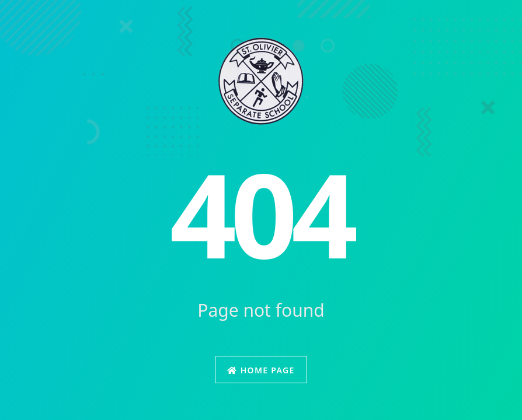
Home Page (261, 370)
